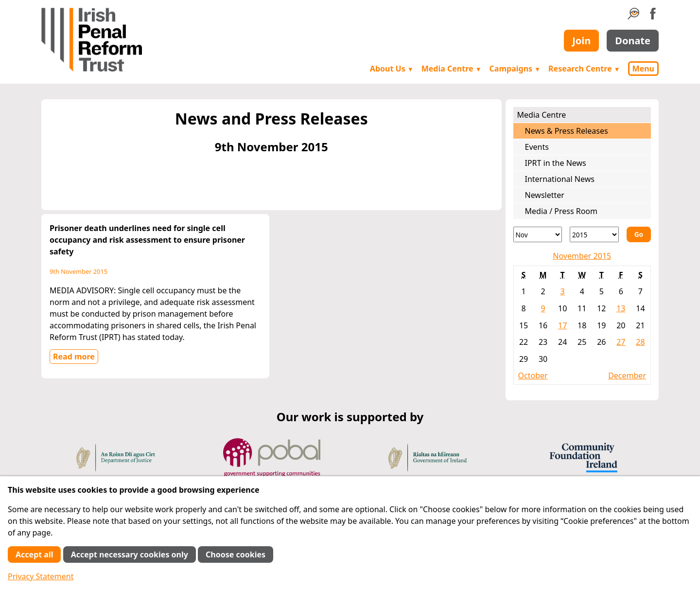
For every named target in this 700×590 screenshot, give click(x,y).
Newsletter (545, 195)
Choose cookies (236, 554)
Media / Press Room (561, 211)
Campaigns (515, 69)
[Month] (538, 234)
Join (581, 41)
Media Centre (452, 69)
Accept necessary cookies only (130, 554)
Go (639, 234)
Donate (633, 41)
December (627, 375)
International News (560, 179)
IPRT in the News (556, 163)
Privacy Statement (41, 576)
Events (537, 147)
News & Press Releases (567, 131)
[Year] (594, 234)
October (533, 375)
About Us (392, 69)
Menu (643, 69)
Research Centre (584, 69)
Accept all (34, 554)
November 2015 (582, 256)
